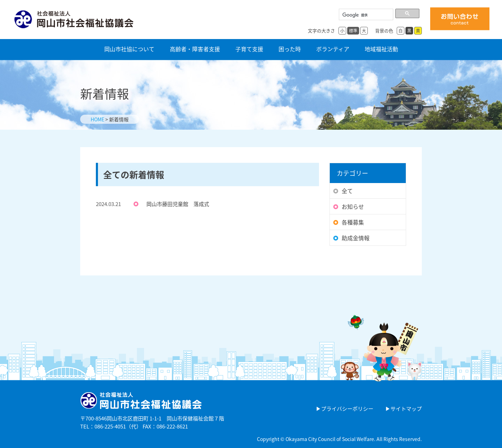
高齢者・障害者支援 (195, 48)
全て (347, 191)
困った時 (290, 48)
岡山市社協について (129, 48)
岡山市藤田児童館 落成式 (178, 204)
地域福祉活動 (381, 48)
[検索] (365, 15)
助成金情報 (356, 238)
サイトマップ (406, 409)
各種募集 (353, 222)
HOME (97, 119)
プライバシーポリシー (347, 409)
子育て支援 (249, 48)
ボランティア (333, 48)
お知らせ (353, 206)
